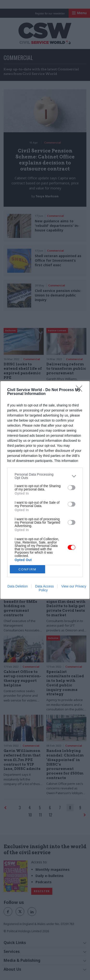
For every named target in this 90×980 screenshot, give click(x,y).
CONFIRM (27, 569)
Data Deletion (18, 586)
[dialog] (45, 490)
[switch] (72, 488)
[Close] (81, 390)
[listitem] (45, 476)
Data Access (44, 586)
